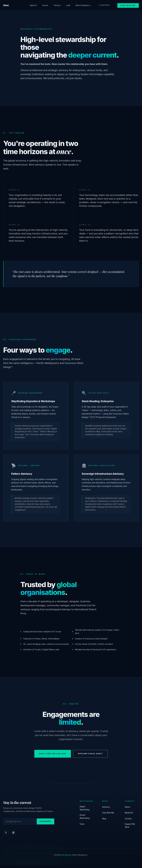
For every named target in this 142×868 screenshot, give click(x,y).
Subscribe (45, 824)
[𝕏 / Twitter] (6, 836)
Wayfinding (83, 5)
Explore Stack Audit (90, 757)
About (34, 5)
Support (104, 5)
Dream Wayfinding (85, 820)
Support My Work (130, 829)
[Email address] (20, 825)
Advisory (106, 810)
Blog (45, 5)
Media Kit (129, 816)
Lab (68, 5)
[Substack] (13, 836)
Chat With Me (128, 5)
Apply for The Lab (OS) (53, 757)
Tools (57, 5)
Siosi (6, 5)
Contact (128, 822)
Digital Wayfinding (85, 811)
